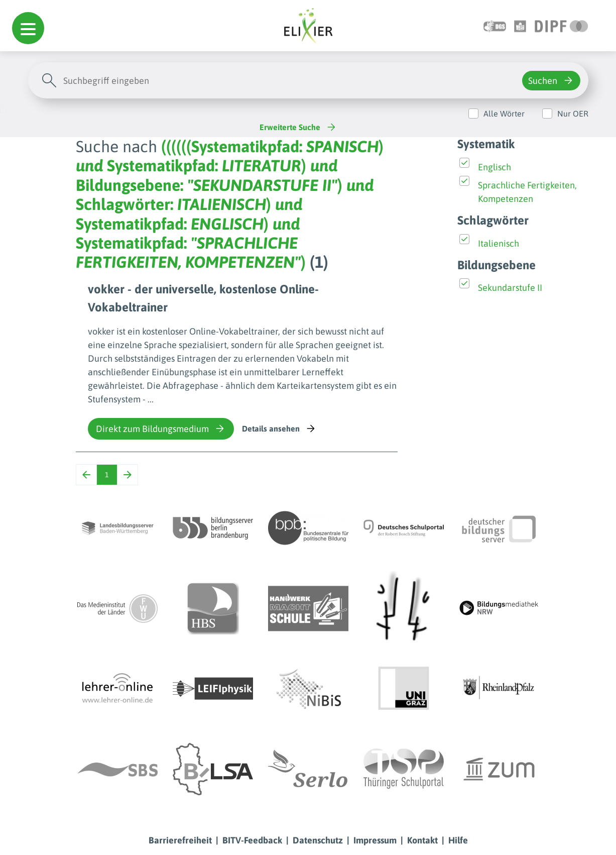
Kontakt (422, 840)
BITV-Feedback (252, 840)
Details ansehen (279, 429)
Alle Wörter (504, 114)
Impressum (375, 840)
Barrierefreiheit (180, 840)
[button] (28, 28)
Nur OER (573, 114)
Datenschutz (318, 840)
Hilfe (458, 840)
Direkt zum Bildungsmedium (161, 429)
